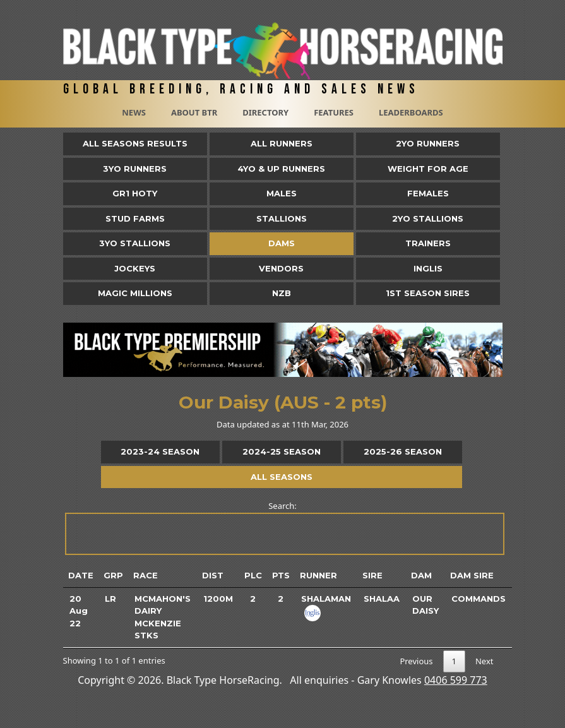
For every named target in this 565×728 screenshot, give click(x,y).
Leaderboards (411, 112)
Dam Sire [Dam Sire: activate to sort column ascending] (472, 575)
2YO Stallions (428, 218)
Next (485, 661)
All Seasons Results (135, 143)
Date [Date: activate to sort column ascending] (81, 575)
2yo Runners (428, 143)
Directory (265, 112)
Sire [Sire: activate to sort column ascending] (372, 575)
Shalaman (326, 599)
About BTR (194, 112)
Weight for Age (428, 169)
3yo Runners (135, 169)
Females (428, 193)
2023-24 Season (160, 451)
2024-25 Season (282, 451)
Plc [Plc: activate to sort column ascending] (253, 575)
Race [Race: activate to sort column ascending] (146, 575)
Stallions (282, 218)
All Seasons (282, 477)
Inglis (428, 268)
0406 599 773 (456, 680)
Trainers (428, 243)
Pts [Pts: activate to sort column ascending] (281, 575)
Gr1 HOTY (135, 193)
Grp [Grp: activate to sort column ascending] (113, 575)
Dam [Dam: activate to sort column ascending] (421, 575)
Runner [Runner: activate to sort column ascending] (318, 575)
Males (282, 193)
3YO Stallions (135, 243)
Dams (282, 243)
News (134, 112)
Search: (284, 528)
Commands (479, 599)
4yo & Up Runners (281, 169)
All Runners (282, 143)
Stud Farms (135, 218)
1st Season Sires (428, 293)
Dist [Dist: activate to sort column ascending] (213, 575)
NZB (282, 293)
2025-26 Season (403, 451)
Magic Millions (135, 293)
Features (334, 112)
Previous (416, 661)
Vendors (281, 268)
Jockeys (135, 268)
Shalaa (382, 599)
